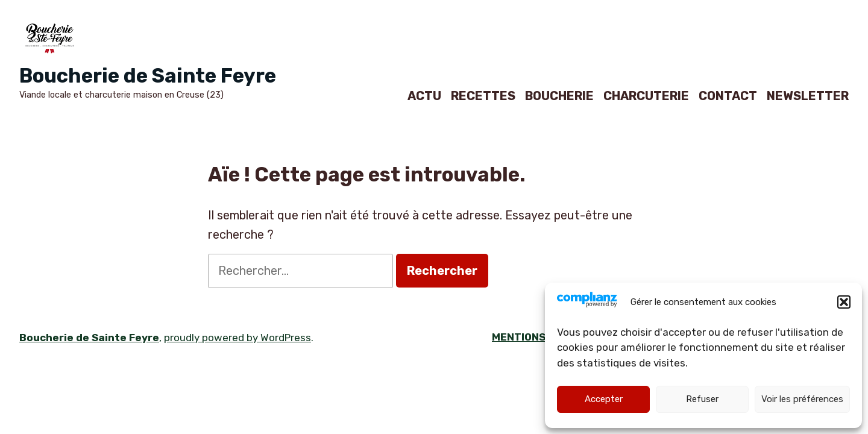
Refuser (702, 399)
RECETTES (483, 96)
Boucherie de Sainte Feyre (148, 76)
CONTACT (728, 96)
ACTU (424, 96)
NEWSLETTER (808, 96)
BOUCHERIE (559, 96)
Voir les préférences (802, 399)
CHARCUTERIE (646, 96)
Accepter (604, 399)
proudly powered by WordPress (237, 338)
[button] (844, 302)
